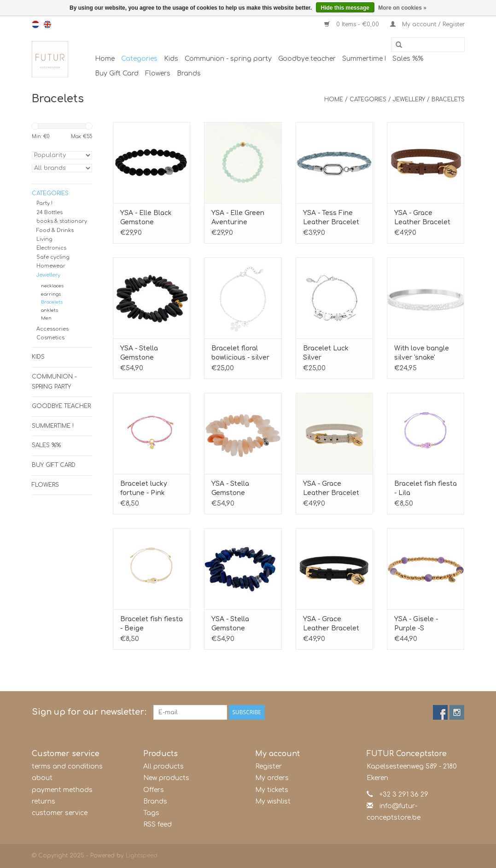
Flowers (158, 73)
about (42, 778)
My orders (272, 778)
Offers (154, 790)
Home (105, 59)
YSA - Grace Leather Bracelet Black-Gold (331, 624)
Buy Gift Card (117, 73)
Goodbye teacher (307, 59)
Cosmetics (50, 338)
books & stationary (62, 221)
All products (163, 766)
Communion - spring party (228, 59)
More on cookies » (402, 8)
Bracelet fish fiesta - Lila (426, 488)
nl (35, 24)
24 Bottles (50, 213)
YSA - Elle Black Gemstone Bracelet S (146, 218)
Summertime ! (364, 59)
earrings (51, 294)
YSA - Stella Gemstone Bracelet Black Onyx (144, 354)
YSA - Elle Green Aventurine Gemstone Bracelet (238, 218)
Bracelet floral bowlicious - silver (240, 353)
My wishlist (273, 801)
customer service (60, 813)
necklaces (52, 286)
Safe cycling (53, 257)
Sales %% (408, 59)
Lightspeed (142, 856)
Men (46, 318)
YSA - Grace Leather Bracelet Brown (422, 218)
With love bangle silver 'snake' (422, 353)
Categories (139, 59)
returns (44, 801)
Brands (189, 73)
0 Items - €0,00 (353, 24)
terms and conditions (67, 766)
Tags (151, 813)
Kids (171, 59)
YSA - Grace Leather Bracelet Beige (331, 489)
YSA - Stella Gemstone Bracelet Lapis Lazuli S (235, 624)
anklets (50, 310)
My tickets (272, 790)
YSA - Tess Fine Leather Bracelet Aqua (331, 218)
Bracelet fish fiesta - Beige (152, 624)
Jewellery (409, 99)
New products (166, 778)
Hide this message (345, 8)
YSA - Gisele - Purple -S (416, 624)
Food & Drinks (55, 230)
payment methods (62, 790)
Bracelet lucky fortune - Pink (144, 488)
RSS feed (158, 824)
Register (268, 766)
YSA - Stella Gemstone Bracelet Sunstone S (242, 489)
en (47, 24)
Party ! (44, 203)
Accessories (53, 329)
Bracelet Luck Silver (326, 353)
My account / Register (427, 24)
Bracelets (448, 99)
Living (44, 239)
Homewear (51, 266)
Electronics (51, 248)
